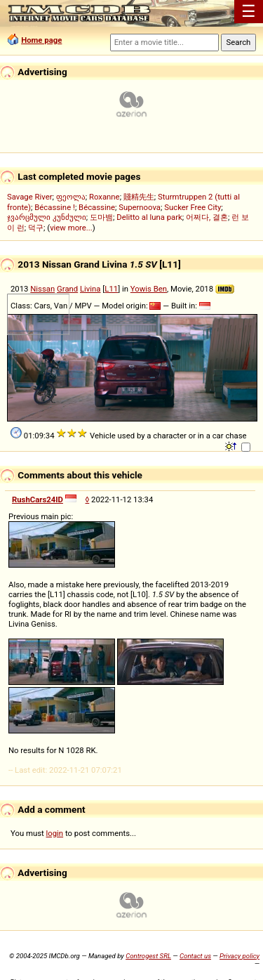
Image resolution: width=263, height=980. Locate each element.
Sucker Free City (193, 207)
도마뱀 (101, 217)
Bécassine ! (55, 207)
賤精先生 (139, 197)
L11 (111, 289)
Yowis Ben (149, 289)
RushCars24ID (38, 499)
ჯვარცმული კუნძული (47, 217)
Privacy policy (240, 956)
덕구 (36, 228)
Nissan (42, 289)
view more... (71, 228)
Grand (67, 289)
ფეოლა (71, 197)
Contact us (195, 956)
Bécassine (97, 207)
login (55, 833)
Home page (41, 40)
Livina (90, 289)
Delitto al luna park (149, 217)
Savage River (30, 197)
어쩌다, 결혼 (207, 217)
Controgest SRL (148, 956)
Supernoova (140, 207)
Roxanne (104, 197)
